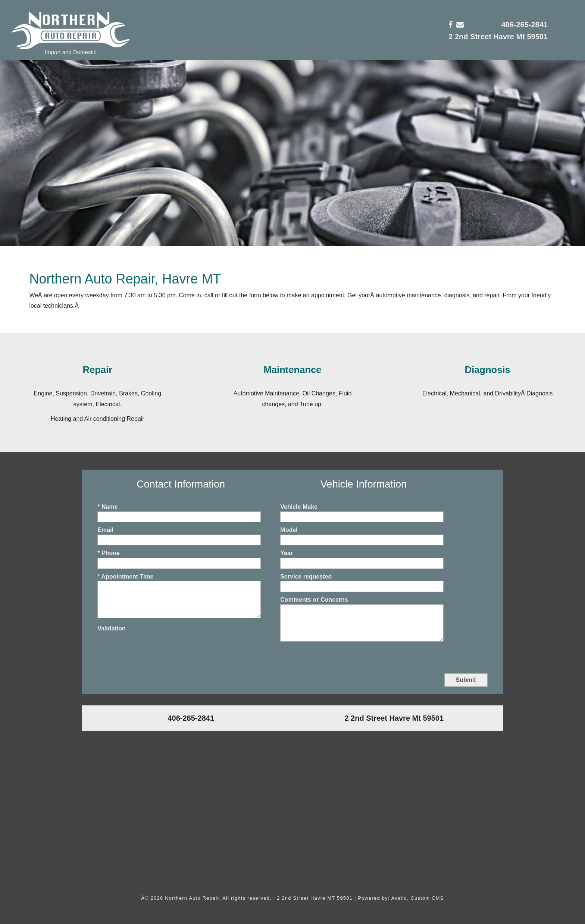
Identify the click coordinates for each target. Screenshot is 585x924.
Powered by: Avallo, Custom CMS (401, 898)
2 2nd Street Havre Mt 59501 (498, 37)
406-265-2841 (524, 25)
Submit (466, 680)
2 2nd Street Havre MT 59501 (315, 898)
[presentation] (154, 648)
